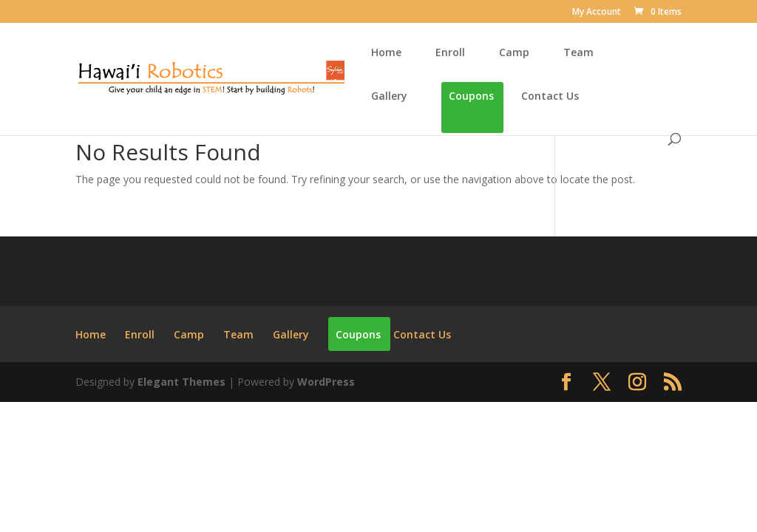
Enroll (450, 53)
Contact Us (550, 97)
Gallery (389, 97)
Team (578, 53)
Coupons (471, 97)
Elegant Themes (181, 382)
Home (386, 53)
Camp (514, 53)
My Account (597, 13)
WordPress (326, 382)
